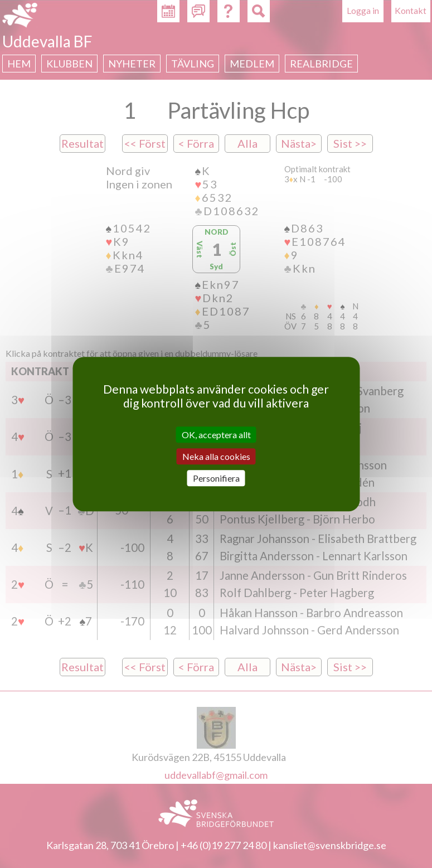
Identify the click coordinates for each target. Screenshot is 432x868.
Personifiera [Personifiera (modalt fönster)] (216, 478)
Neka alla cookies (216, 456)
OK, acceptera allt (216, 435)
